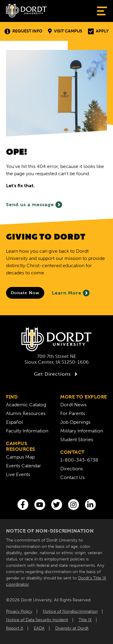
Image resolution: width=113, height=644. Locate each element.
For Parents (73, 413)
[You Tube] (40, 505)
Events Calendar (24, 466)
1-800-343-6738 (79, 460)
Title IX (85, 620)
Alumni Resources (26, 413)
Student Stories (77, 440)
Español (14, 422)
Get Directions (56, 374)
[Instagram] (74, 505)
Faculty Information (27, 431)
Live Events (18, 474)
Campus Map (20, 457)
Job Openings (75, 422)
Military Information (82, 431)
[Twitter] (57, 505)
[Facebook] (23, 505)
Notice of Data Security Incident (37, 620)
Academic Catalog (26, 405)
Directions (72, 469)
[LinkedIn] (90, 505)
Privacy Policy (19, 611)
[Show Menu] (102, 11)
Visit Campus (65, 31)
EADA (39, 628)
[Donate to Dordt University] (25, 293)
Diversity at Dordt (72, 628)
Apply (98, 31)
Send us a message (34, 205)
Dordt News (73, 405)
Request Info (23, 31)
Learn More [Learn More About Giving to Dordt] (71, 293)
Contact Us (72, 477)
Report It (15, 628)
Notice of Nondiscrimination (70, 611)
